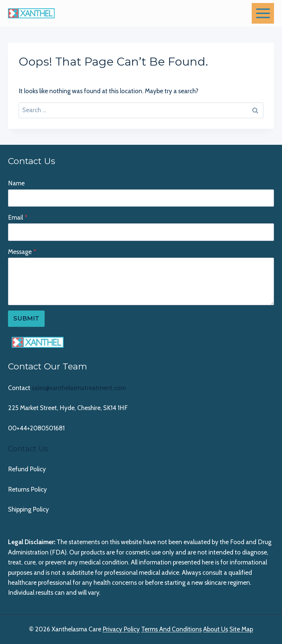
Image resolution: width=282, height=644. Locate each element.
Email (18, 217)
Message (22, 252)
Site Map (241, 629)
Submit (26, 319)
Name (16, 183)
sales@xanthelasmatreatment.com (79, 388)
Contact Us (28, 449)
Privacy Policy (121, 629)
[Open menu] (263, 13)
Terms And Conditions (171, 629)
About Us (216, 629)
